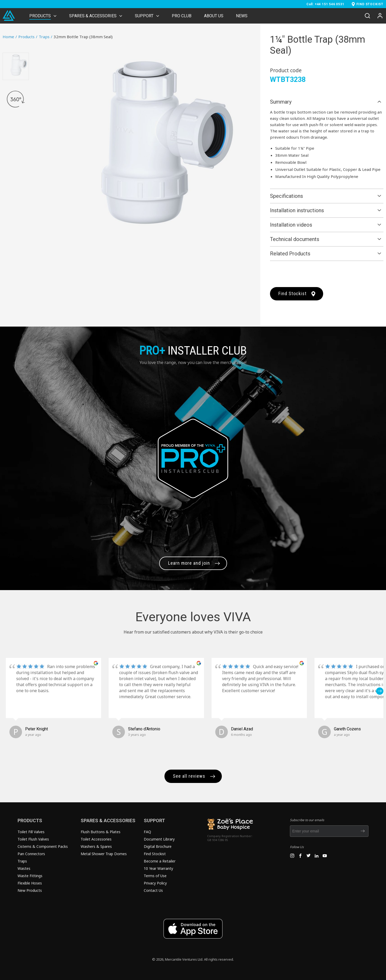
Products (28, 37)
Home (10, 37)
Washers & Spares (96, 846)
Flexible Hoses (30, 883)
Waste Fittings (30, 876)
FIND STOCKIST (370, 4)
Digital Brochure (158, 846)
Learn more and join (189, 563)
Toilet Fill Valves (31, 832)
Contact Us (153, 890)
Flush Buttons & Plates (101, 832)
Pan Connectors (31, 854)
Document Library (159, 839)
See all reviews (189, 776)
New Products (30, 890)
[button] (380, 691)
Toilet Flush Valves (33, 839)
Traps (46, 37)
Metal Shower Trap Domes (104, 854)
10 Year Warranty (158, 868)
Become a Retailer (160, 861)
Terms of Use (155, 876)
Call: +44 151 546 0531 (325, 4)
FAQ (147, 832)
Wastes (24, 868)
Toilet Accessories (96, 839)
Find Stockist (293, 293)
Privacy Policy (155, 883)
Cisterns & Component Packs (43, 846)
